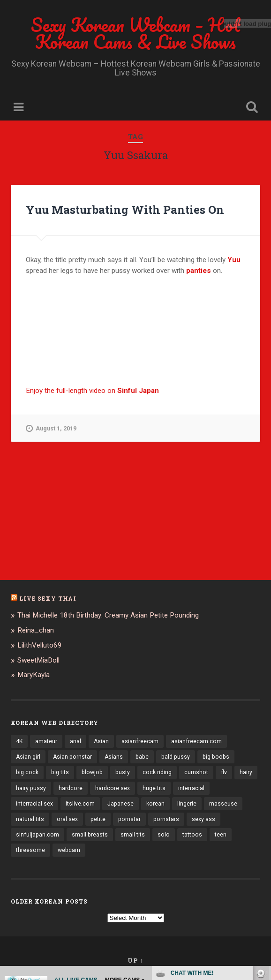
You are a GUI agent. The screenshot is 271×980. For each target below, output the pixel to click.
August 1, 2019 (51, 429)
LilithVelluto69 (40, 645)
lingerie (187, 804)
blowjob (92, 772)
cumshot (196, 772)
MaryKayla (34, 675)
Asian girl (28, 757)
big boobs (216, 757)
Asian (101, 741)
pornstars (166, 819)
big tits (60, 772)
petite (98, 819)
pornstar (129, 819)
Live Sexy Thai (48, 598)
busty (123, 772)
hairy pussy (31, 788)
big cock (27, 772)
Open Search (250, 108)
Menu (20, 107)
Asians (114, 757)
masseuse (223, 804)
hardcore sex (113, 788)
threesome (30, 850)
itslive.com (80, 804)
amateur (46, 741)
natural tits (30, 819)
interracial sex (34, 804)
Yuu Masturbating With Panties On (125, 210)
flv (224, 772)
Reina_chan (36, 630)
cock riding (157, 772)
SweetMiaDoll (38, 660)
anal (75, 741)
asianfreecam (140, 741)
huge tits (154, 788)
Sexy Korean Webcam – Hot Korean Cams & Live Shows (136, 33)
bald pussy (176, 757)
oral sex (67, 819)
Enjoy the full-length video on (92, 391)
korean (155, 804)
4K (19, 741)
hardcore (71, 788)
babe (142, 757)
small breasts (90, 835)
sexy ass (203, 819)
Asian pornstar (72, 757)
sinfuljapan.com (38, 835)
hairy (246, 772)
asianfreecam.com (196, 741)
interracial (191, 788)
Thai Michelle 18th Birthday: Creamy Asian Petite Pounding (108, 615)
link (263, 833)
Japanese (120, 804)
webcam (69, 850)
